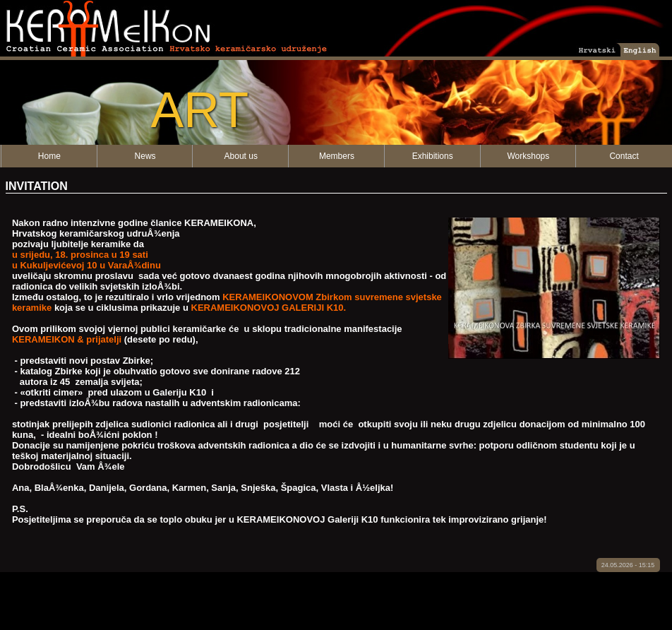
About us (241, 156)
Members (337, 156)
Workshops (528, 156)
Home (49, 156)
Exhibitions (433, 156)
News (145, 156)
